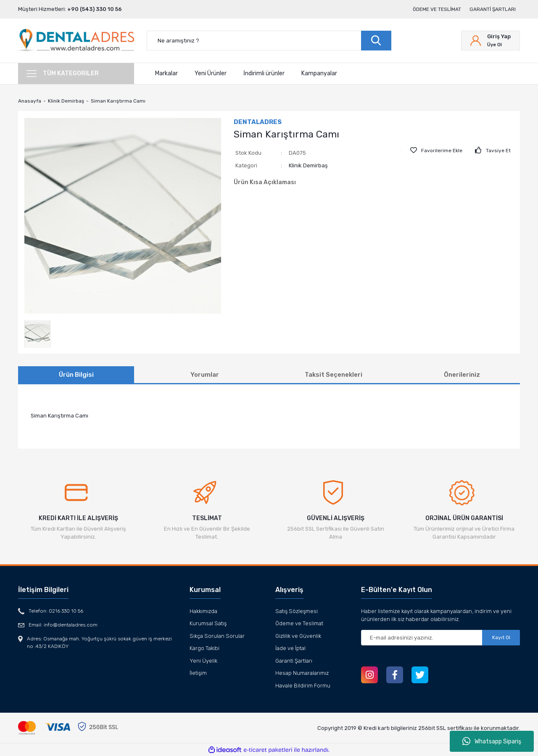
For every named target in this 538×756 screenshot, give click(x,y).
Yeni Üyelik (203, 661)
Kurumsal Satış (208, 623)
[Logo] (76, 41)
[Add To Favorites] (436, 151)
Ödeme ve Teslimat (437, 9)
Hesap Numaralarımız (302, 673)
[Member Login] (491, 41)
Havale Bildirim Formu (303, 686)
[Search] (269, 41)
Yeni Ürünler (211, 73)
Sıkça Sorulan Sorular (217, 636)
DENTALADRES (258, 122)
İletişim (198, 673)
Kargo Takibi (204, 648)
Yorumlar (205, 375)
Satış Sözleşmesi (297, 611)
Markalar (166, 73)
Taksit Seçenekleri (334, 375)
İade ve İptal (290, 648)
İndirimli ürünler (264, 73)
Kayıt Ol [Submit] (501, 637)
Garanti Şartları (493, 9)
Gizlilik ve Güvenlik (298, 636)
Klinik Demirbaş (308, 165)
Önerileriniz (462, 375)
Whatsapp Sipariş (492, 741)
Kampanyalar (319, 73)
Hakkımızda (203, 611)
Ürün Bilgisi (76, 375)
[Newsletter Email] (440, 638)
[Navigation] (76, 74)
